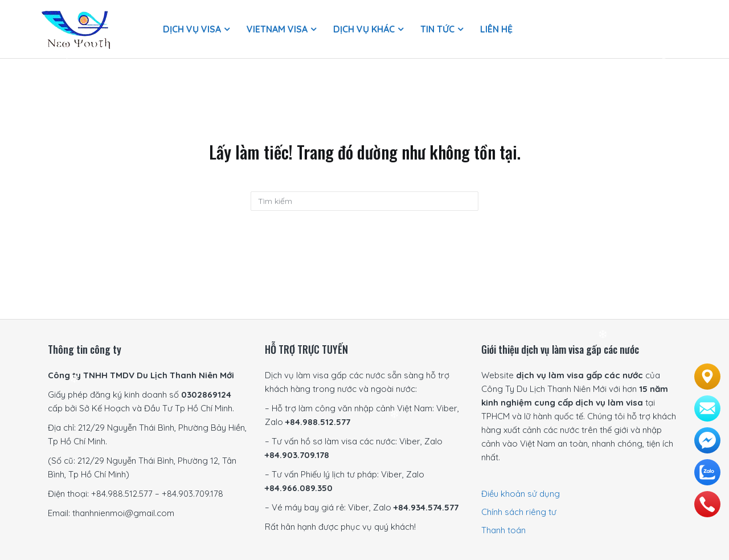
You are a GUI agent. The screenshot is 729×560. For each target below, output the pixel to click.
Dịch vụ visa (192, 29)
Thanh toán (503, 530)
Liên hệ (496, 29)
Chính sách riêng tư (519, 512)
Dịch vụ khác (364, 29)
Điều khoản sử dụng (521, 494)
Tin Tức (437, 29)
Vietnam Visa (277, 29)
